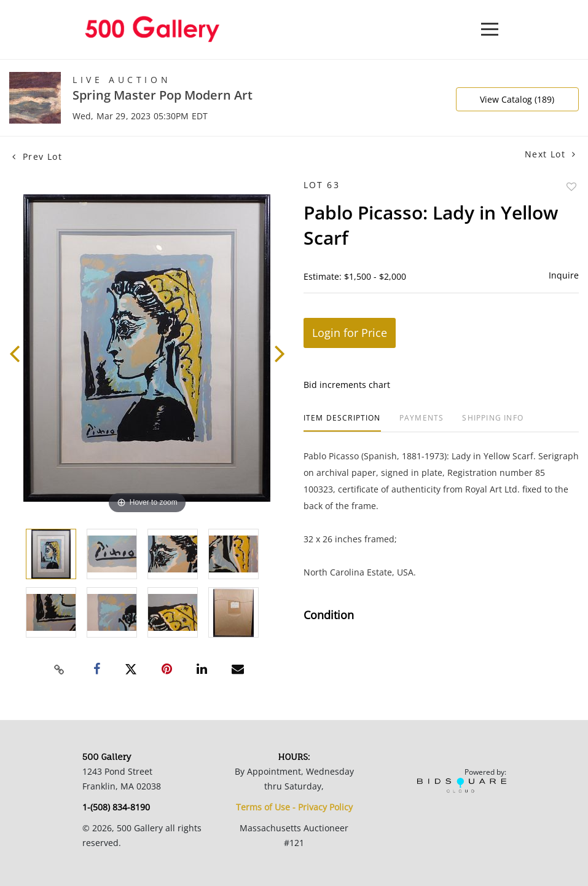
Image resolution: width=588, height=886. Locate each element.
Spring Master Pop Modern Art (163, 95)
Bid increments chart (347, 385)
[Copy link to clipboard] (60, 670)
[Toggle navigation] (490, 29)
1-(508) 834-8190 (116, 807)
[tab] (342, 423)
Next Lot (550, 154)
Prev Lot (37, 156)
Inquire (564, 275)
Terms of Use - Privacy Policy (294, 807)
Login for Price (350, 333)
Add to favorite (571, 187)
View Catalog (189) (517, 99)
